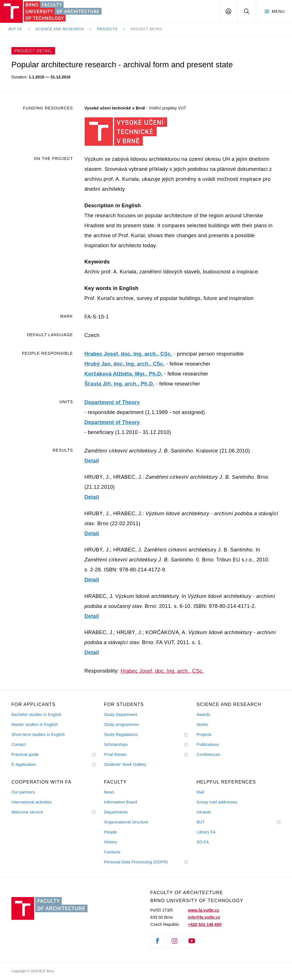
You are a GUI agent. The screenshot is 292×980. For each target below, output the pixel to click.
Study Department (121, 715)
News (109, 792)
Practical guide (25, 754)
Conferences (208, 754)
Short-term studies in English (38, 735)
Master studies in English (35, 725)
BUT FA (15, 29)
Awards (203, 715)
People (110, 832)
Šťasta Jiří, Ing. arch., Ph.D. (119, 384)
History (111, 842)
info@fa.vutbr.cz (204, 917)
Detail (92, 461)
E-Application (24, 764)
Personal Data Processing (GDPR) (136, 862)
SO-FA (203, 842)
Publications (208, 744)
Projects (107, 29)
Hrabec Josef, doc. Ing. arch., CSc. (128, 354)
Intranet (204, 812)
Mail (200, 792)
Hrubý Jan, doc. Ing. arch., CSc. (125, 364)
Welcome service (27, 812)
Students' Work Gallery (125, 764)
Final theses (115, 754)
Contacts (112, 852)
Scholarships (116, 744)
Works (202, 725)
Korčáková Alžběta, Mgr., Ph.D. (123, 374)
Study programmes (122, 725)
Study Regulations (121, 735)
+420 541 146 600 (205, 924)
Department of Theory (112, 402)
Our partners (23, 792)
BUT (209, 822)
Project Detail (147, 29)
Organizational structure (126, 822)
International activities (32, 802)
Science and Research (60, 29)
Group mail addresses (217, 802)
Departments (116, 812)
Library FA (206, 832)
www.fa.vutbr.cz (203, 910)
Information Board (121, 802)
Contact (19, 744)
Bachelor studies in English (36, 715)
